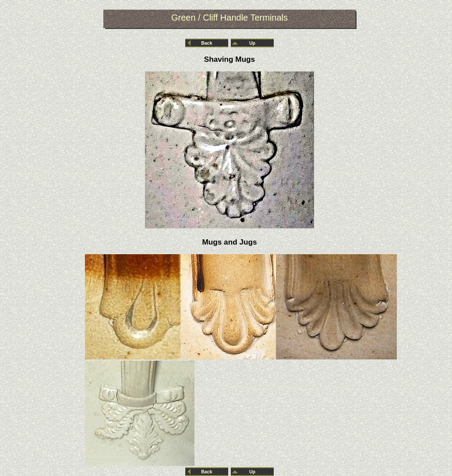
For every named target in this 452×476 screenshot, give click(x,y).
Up (252, 43)
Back (207, 43)
